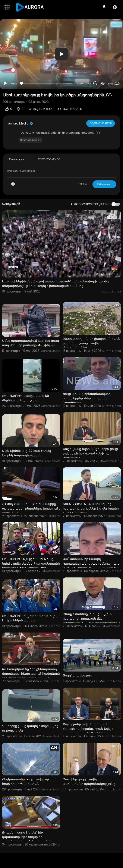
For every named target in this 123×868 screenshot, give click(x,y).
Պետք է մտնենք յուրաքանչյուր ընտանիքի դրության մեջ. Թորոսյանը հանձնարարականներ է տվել (91, 621)
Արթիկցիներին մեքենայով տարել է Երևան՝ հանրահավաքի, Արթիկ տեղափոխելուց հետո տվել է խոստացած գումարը (55, 284)
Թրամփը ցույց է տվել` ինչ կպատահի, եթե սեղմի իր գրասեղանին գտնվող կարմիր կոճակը (26, 839)
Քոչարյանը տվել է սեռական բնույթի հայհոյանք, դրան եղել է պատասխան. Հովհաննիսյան (88, 729)
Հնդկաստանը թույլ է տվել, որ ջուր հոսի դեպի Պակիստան (29, 782)
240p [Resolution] (110, 84)
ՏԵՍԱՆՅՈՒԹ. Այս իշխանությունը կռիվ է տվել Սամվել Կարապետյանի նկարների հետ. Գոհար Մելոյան (31, 564)
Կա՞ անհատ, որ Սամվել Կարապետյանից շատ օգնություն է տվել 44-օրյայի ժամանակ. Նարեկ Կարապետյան (91, 566)
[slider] (47, 83)
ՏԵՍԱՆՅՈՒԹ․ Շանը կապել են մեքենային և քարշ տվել (26, 398)
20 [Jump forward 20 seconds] (95, 83)
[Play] (6, 83)
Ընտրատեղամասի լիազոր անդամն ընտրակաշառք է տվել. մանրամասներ (92, 343)
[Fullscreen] (117, 83)
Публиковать (104, 184)
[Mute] (102, 83)
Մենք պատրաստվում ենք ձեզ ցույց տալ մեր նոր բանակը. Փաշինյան (31, 343)
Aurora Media (21, 123)
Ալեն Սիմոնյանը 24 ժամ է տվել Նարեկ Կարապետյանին (27, 453)
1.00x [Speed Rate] (89, 84)
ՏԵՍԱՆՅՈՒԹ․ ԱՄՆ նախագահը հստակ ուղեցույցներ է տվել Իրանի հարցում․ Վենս (91, 508)
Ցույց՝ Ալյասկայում (78, 675)
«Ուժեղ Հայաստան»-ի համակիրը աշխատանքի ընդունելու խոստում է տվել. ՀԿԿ (31, 508)
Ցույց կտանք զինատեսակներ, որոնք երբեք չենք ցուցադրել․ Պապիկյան (87, 398)
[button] (115, 7)
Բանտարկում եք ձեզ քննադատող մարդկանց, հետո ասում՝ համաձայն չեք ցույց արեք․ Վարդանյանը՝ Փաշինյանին (31, 676)
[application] (61, 54)
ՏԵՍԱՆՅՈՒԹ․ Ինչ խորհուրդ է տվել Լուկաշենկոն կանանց (29, 618)
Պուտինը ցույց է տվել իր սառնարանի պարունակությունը (89, 782)
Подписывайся (101, 123)
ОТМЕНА (82, 184)
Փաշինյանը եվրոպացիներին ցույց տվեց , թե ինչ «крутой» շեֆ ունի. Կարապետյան (90, 453)
